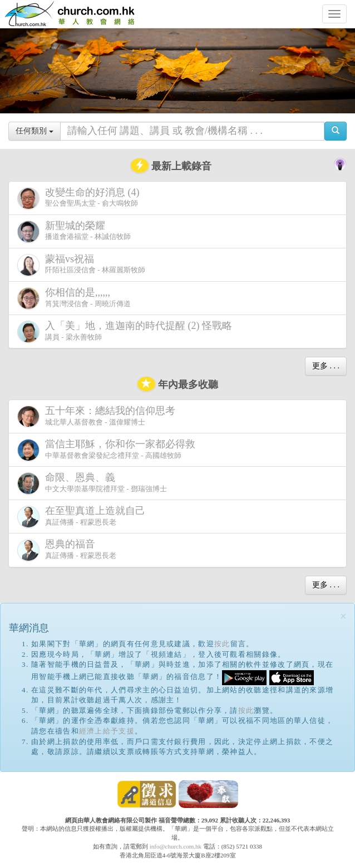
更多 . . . (326, 366)
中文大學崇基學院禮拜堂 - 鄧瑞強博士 (92, 483)
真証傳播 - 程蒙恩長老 (83, 517)
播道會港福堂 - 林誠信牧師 (74, 231)
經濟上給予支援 (107, 731)
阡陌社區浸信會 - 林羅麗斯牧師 (81, 265)
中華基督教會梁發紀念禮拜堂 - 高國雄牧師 (109, 450)
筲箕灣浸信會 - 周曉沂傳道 (74, 298)
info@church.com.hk (176, 846)
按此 (222, 644)
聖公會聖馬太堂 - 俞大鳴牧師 (81, 198)
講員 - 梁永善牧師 (127, 331)
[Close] (343, 617)
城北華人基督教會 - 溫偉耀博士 (98, 416)
